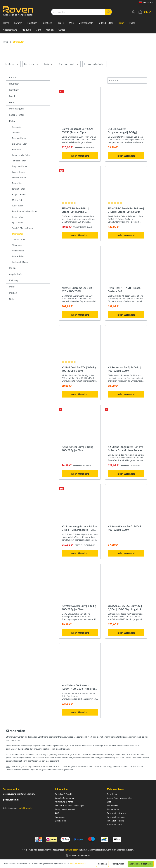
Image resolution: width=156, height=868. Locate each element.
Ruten (12, 121)
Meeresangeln (16, 109)
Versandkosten (71, 850)
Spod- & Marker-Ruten (22, 228)
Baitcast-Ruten (19, 138)
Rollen (12, 268)
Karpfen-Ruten (19, 194)
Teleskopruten (18, 239)
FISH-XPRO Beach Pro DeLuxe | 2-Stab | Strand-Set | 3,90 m (126, 210)
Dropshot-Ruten (19, 166)
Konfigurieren (118, 864)
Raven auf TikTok (114, 824)
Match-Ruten (18, 200)
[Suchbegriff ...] (78, 12)
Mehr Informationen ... (79, 864)
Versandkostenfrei (96, 64)
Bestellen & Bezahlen (65, 794)
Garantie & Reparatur (65, 798)
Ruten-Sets (17, 183)
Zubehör (16, 132)
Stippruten (17, 245)
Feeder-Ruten (18, 172)
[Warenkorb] (145, 12)
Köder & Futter (17, 115)
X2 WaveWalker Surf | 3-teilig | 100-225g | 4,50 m (80, 608)
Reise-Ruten (18, 217)
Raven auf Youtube (115, 821)
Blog (109, 802)
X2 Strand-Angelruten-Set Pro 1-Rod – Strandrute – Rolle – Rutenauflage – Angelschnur (125, 449)
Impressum (60, 817)
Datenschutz (61, 821)
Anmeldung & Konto (64, 802)
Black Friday (112, 805)
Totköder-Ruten (19, 161)
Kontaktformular (25, 808)
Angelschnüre (16, 274)
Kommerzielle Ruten (21, 155)
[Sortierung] (127, 80)
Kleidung (14, 280)
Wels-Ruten (17, 206)
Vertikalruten (18, 251)
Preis (48, 64)
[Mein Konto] (133, 12)
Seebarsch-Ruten (20, 262)
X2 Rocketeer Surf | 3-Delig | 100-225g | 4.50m (78, 449)
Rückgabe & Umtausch (65, 809)
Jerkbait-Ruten (19, 189)
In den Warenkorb (80, 156)
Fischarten (31, 64)
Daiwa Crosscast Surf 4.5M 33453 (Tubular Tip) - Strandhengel (77, 131)
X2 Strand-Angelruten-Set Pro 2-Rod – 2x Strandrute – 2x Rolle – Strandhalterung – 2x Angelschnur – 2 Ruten (79, 528)
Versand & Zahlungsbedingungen (70, 805)
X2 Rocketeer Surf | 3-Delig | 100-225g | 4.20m (124, 369)
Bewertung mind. (69, 64)
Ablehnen (103, 864)
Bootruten (17, 149)
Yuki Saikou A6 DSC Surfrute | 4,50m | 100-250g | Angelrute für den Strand (125, 608)
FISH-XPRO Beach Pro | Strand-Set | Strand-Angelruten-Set (75, 210)
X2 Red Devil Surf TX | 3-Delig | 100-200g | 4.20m (80, 369)
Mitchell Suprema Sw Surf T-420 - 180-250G (78, 290)
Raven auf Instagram (116, 813)
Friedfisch (14, 90)
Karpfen (13, 77)
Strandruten (18, 234)
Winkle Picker (18, 256)
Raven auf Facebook (116, 817)
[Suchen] (108, 12)
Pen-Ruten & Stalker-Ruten (24, 211)
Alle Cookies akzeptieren (141, 864)
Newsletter (112, 794)
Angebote (16, 127)
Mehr (12, 287)
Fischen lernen (114, 809)
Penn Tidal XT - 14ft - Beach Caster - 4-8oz (124, 290)
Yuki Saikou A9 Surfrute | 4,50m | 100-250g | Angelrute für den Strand (79, 687)
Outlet (12, 299)
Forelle (13, 96)
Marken (13, 293)
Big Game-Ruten (20, 144)
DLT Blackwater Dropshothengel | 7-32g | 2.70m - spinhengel (122, 131)
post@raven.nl (11, 800)
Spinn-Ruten (18, 222)
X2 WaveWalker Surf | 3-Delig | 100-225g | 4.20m (126, 528)
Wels (12, 102)
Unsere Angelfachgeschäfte (119, 798)
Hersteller (12, 64)
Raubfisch (14, 84)
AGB (57, 813)
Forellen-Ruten (19, 177)
